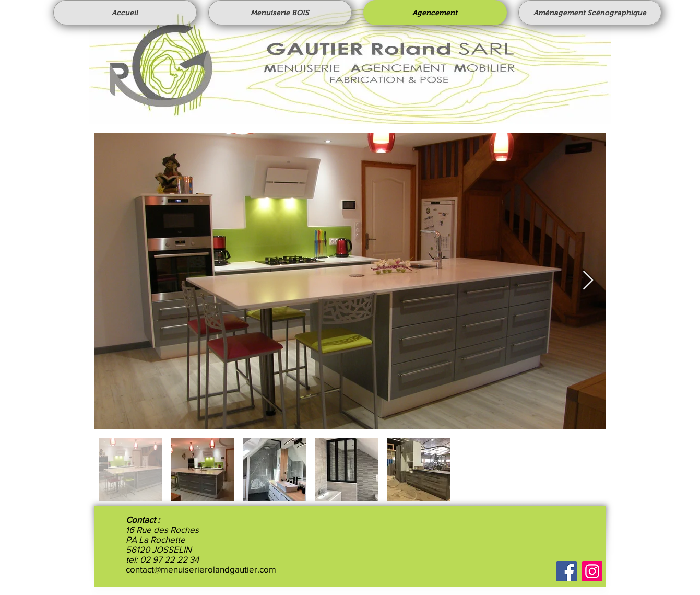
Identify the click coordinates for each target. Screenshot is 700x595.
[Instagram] (592, 571)
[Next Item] (588, 281)
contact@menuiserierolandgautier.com (201, 569)
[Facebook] (567, 571)
